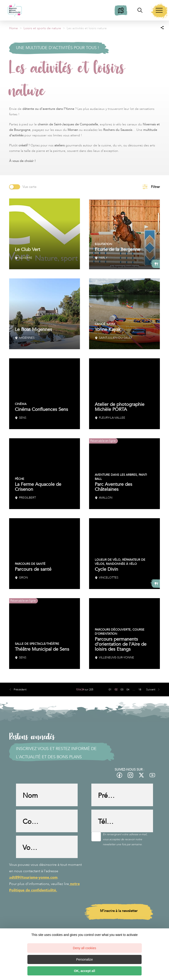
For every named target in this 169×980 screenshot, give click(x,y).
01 (110, 689)
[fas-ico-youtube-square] (153, 775)
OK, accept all (85, 971)
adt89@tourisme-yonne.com (33, 878)
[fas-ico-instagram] (131, 775)
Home (13, 28)
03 (122, 689)
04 (128, 689)
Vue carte (29, 187)
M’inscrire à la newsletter (119, 912)
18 (140, 689)
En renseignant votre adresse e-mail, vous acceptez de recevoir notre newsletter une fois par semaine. (125, 840)
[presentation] (51, 917)
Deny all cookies (84, 948)
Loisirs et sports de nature (42, 28)
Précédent (20, 689)
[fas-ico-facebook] (120, 775)
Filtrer (155, 187)
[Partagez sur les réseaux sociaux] (162, 27)
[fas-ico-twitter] (142, 775)
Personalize (84, 959)
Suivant (151, 689)
